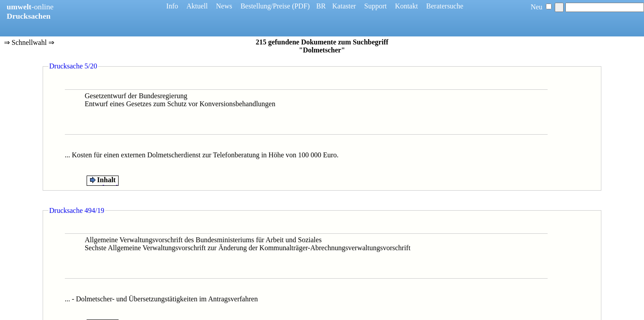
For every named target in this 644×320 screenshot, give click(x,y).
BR (321, 6)
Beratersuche (445, 6)
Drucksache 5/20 (73, 66)
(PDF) (301, 6)
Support (376, 6)
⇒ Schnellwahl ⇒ (29, 43)
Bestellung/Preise (265, 6)
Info (172, 6)
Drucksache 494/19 (77, 210)
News (224, 6)
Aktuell (197, 6)
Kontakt (406, 6)
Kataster (344, 6)
